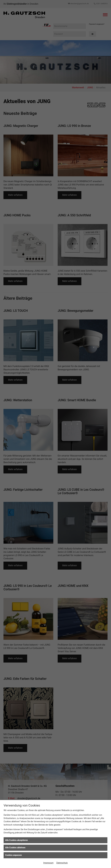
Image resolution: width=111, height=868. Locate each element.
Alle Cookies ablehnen (15, 848)
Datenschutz (62, 863)
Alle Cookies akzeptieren (16, 840)
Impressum (48, 863)
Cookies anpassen (14, 855)
